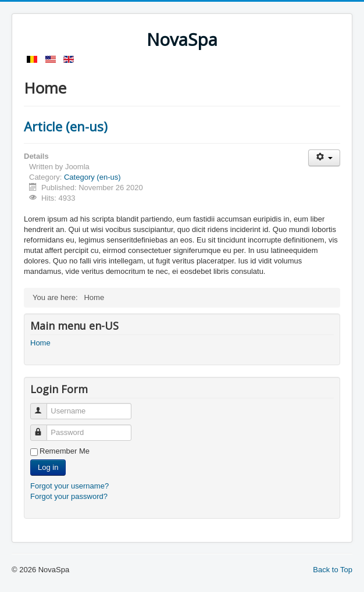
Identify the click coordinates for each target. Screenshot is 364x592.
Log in (48, 467)
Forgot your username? (69, 486)
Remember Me (65, 451)
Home (40, 343)
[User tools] (324, 158)
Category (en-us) (92, 177)
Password (44, 428)
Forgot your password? (69, 496)
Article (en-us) (66, 126)
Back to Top (333, 570)
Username (44, 406)
